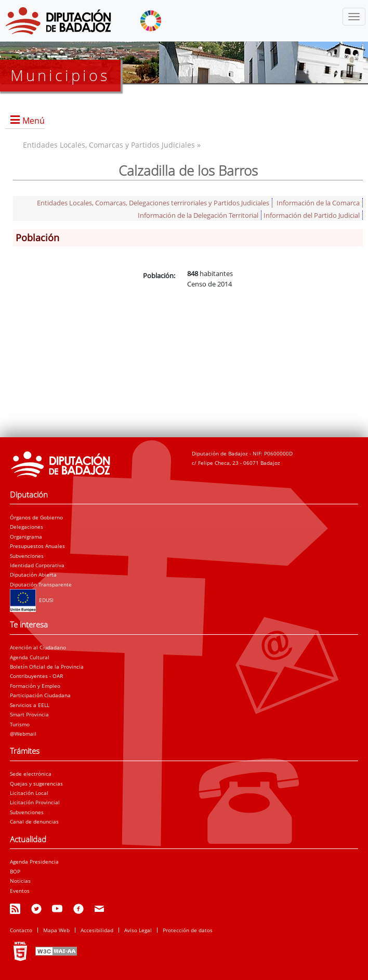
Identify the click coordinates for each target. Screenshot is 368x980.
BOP (15, 871)
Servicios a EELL (30, 705)
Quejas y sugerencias (36, 783)
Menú (34, 121)
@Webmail (23, 734)
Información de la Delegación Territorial (198, 215)
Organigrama (26, 537)
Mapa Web (56, 930)
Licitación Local (29, 793)
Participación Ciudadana (40, 695)
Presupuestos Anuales (37, 546)
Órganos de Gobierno (36, 517)
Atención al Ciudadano (38, 647)
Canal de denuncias (34, 821)
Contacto (21, 930)
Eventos (20, 891)
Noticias (20, 881)
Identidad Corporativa (37, 565)
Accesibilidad (97, 930)
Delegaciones (27, 527)
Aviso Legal (138, 930)
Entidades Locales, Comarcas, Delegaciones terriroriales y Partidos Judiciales (153, 203)
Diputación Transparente (41, 584)
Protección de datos (188, 930)
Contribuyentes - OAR (36, 676)
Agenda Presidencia (34, 861)
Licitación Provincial (35, 802)
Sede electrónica (31, 774)
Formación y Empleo (35, 686)
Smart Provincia (29, 714)
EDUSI (32, 600)
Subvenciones (27, 556)
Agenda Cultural (30, 657)
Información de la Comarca (318, 203)
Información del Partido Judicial (312, 215)
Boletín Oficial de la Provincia (47, 667)
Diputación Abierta (33, 574)
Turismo (20, 724)
